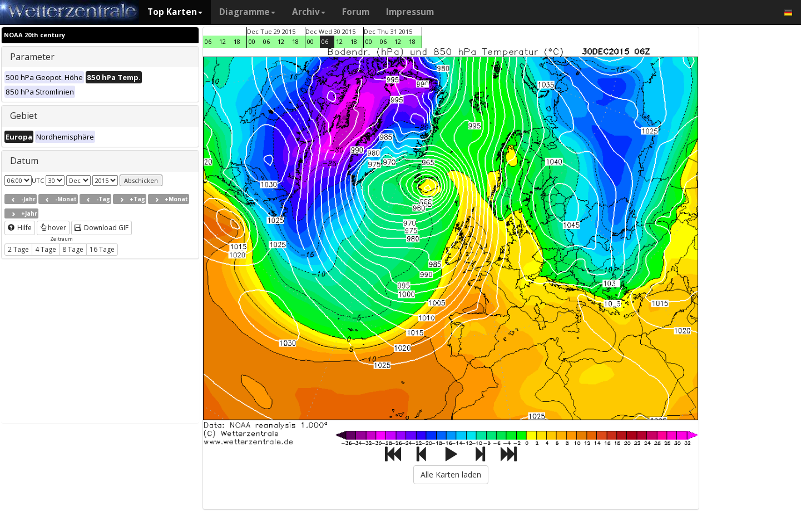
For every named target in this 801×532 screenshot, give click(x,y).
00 (252, 41)
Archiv (309, 12)
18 (237, 41)
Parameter (32, 57)
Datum (24, 161)
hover (53, 228)
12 (222, 41)
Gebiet (24, 116)
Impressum (410, 12)
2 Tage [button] (18, 249)
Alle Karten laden (451, 474)
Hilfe (20, 228)
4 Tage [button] (46, 249)
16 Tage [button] (102, 249)
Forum (356, 12)
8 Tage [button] (73, 249)
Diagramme (247, 12)
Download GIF (102, 228)
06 (208, 41)
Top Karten (175, 12)
